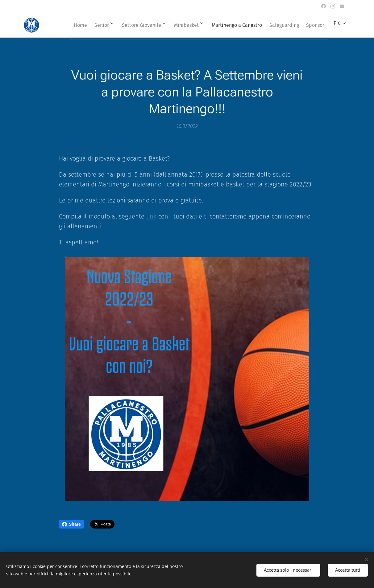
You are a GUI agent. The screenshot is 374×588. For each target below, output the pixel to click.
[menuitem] (89, 25)
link (151, 216)
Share (71, 524)
